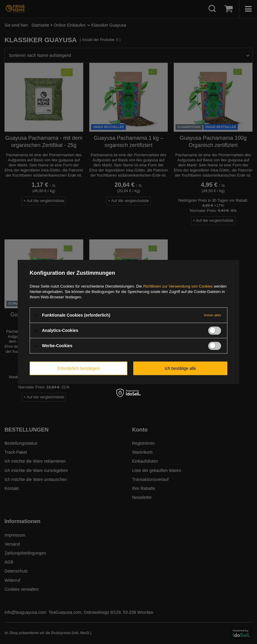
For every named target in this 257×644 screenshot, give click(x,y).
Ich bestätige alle (180, 368)
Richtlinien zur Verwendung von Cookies (178, 286)
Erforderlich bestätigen (78, 368)
